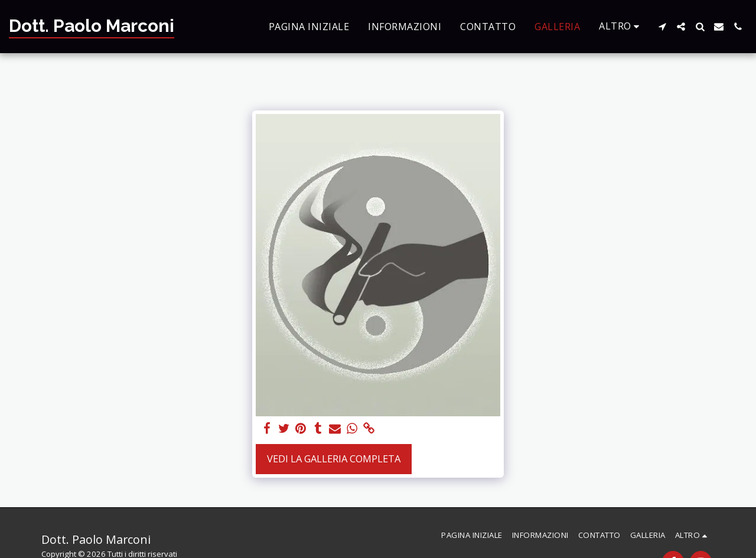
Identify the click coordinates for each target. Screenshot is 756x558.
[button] (662, 27)
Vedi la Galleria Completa (334, 459)
